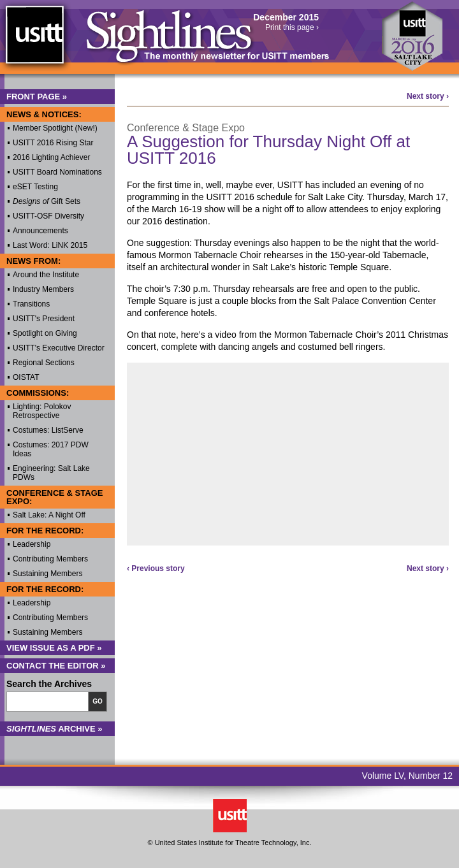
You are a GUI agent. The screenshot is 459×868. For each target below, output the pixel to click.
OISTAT (26, 377)
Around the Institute (46, 275)
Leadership (32, 544)
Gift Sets (47, 201)
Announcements (40, 231)
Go (98, 701)
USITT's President (44, 319)
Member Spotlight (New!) (55, 128)
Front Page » (37, 97)
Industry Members (43, 289)
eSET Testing (35, 187)
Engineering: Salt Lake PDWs (51, 473)
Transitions (31, 304)
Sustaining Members (47, 574)
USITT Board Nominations (57, 172)
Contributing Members (50, 559)
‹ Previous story (156, 568)
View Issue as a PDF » (54, 648)
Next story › (428, 96)
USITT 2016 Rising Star (53, 143)
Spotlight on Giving (45, 333)
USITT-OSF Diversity (48, 216)
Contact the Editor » (56, 666)
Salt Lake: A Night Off (49, 515)
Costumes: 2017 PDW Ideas (51, 449)
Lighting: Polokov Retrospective (42, 411)
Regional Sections (44, 363)
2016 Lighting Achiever (51, 157)
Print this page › (292, 27)
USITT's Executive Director (59, 348)
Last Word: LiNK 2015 (50, 245)
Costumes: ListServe (48, 430)
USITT (34, 40)
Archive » (55, 729)
